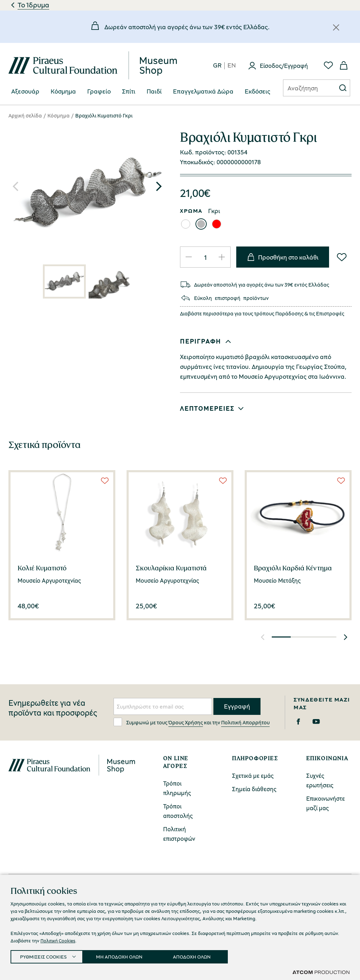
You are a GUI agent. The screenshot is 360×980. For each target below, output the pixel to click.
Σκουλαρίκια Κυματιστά (171, 568)
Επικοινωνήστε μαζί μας (326, 803)
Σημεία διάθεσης (254, 789)
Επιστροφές (330, 313)
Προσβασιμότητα (185, 955)
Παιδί (154, 91)
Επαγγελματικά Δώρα (203, 91)
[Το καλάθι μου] (344, 65)
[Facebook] (298, 722)
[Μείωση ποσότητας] (189, 257)
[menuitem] (25, 92)
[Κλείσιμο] (336, 27)
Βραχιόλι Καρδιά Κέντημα (293, 568)
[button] (159, 186)
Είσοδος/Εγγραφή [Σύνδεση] (284, 66)
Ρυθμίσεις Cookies (118, 955)
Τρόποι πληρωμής (177, 788)
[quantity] (205, 257)
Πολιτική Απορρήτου (245, 722)
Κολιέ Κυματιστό (42, 568)
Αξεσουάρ (25, 91)
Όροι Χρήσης (184, 942)
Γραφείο (99, 91)
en (232, 66)
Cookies (233, 942)
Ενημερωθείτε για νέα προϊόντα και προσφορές (53, 708)
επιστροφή (228, 298)
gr (217, 66)
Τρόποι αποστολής (178, 811)
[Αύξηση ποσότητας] (222, 257)
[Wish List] (342, 257)
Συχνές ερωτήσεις (320, 780)
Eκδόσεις (258, 91)
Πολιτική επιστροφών (179, 834)
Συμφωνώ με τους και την (192, 722)
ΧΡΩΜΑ (191, 211)
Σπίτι (129, 91)
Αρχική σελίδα (25, 115)
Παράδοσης (289, 313)
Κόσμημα (63, 91)
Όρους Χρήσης (186, 722)
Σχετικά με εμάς (253, 776)
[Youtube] (316, 722)
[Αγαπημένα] (328, 65)
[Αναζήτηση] (304, 88)
